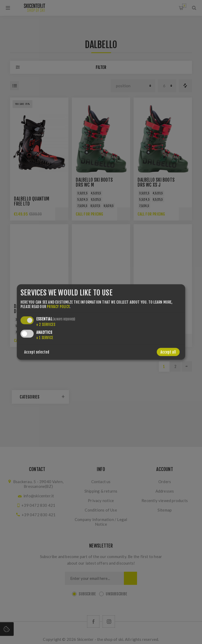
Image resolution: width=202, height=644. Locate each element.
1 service (45, 337)
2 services (46, 324)
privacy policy (58, 306)
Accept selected (37, 352)
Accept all (168, 352)
